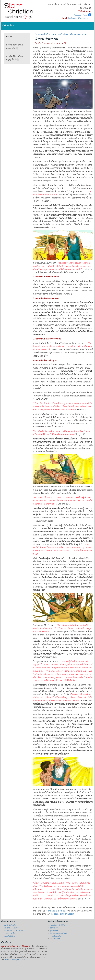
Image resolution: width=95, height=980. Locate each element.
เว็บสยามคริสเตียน (43, 34)
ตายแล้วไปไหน (9, 936)
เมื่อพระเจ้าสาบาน (78, 34)
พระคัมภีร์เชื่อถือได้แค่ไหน (13, 931)
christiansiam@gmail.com (78, 18)
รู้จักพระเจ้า (54, 928)
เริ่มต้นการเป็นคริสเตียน (56, 911)
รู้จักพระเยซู (54, 931)
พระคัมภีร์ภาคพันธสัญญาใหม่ (14, 58)
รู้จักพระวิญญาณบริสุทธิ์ (59, 933)
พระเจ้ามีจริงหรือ (10, 925)
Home (9, 37)
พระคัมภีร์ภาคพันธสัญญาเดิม (14, 46)
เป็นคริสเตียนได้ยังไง (58, 925)
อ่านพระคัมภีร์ (55, 939)
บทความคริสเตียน (60, 34)
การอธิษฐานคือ (56, 936)
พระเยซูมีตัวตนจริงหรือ (12, 928)
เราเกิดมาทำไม (9, 933)
